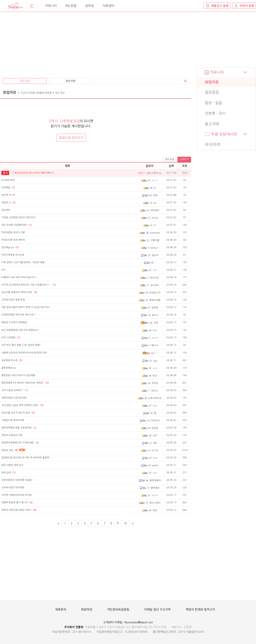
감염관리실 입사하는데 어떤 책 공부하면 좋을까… (26, 458)
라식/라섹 (213, 145)
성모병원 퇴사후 (12, 360)
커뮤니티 (51, 6)
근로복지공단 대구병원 (13, 488)
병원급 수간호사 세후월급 (14, 322)
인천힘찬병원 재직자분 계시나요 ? (19, 315)
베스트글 (170, 159)
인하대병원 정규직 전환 (13, 232)
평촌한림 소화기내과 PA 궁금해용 (18, 375)
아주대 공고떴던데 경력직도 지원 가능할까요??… (29, 285)
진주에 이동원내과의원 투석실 (16, 495)
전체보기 (184, 159)
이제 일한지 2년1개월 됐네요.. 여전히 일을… (24, 262)
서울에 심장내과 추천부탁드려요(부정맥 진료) (24, 353)
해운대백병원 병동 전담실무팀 (19, 428)
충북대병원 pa (9, 368)
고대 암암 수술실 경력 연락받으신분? (22, 405)
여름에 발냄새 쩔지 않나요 (17, 502)
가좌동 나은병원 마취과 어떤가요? (19, 217)
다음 (133, 523)
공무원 (90, 6)
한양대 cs (8, 203)
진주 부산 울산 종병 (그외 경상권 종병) (21, 345)
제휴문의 (61, 609)
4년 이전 (71, 81)
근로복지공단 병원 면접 (13, 300)
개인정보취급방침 (118, 609)
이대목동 (8, 188)
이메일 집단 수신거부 (157, 609)
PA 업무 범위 (8, 180)
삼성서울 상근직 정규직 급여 (18, 413)
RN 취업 (71, 6)
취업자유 (212, 82)
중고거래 (212, 124)
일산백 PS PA (8, 195)
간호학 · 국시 (215, 113)
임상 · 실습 (213, 103)
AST (4, 270)
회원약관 (87, 609)
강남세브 (6, 210)
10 (125, 523)
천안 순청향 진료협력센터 (17, 225)
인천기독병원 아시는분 (13, 255)
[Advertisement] (54, 43)
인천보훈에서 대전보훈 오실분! (17, 480)
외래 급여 (9, 473)
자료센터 (108, 6)
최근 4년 (25, 81)
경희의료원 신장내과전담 (14, 398)
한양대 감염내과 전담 (12, 435)
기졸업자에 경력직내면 (13, 420)
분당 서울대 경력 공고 (12, 465)
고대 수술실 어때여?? (15, 390)
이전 (58, 523)
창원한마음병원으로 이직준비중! (20, 443)
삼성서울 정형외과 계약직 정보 (19, 292)
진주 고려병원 (11, 338)
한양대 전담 (10, 450)
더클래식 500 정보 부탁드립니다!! (19, 277)
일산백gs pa (10, 247)
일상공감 (212, 92)
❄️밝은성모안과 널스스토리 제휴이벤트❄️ (33, 173)
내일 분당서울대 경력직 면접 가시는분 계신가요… (26, 307)
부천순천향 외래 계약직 (13, 240)
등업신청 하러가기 (71, 138)
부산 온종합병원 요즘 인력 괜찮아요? (20, 330)
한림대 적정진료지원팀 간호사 (19, 510)
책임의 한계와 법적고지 (200, 609)
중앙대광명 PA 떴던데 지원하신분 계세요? (25, 383)
